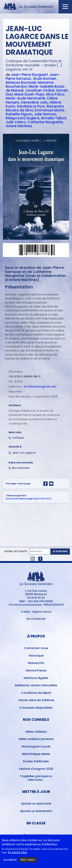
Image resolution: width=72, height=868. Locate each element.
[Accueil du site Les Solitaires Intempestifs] (36, 7)
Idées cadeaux (36, 732)
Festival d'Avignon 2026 (36, 769)
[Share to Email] (51, 484)
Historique (36, 656)
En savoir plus (17, 853)
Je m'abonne (60, 551)
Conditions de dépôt (36, 693)
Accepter (10, 860)
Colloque (18, 438)
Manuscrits (36, 663)
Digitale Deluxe (42, 612)
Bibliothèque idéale (36, 754)
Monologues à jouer (36, 746)
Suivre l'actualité (16, 551)
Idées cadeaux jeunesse (36, 739)
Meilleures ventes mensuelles (36, 685)
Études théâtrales (36, 761)
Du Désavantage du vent (40, 387)
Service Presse (36, 670)
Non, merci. (28, 860)
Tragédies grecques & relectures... (36, 778)
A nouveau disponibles (36, 708)
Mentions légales (36, 678)
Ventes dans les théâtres (36, 700)
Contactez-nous (36, 648)
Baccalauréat (21, 468)
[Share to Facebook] (45, 484)
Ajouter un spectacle (36, 804)
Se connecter (36, 619)
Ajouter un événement (36, 811)
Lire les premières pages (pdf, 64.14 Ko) (29, 499)
